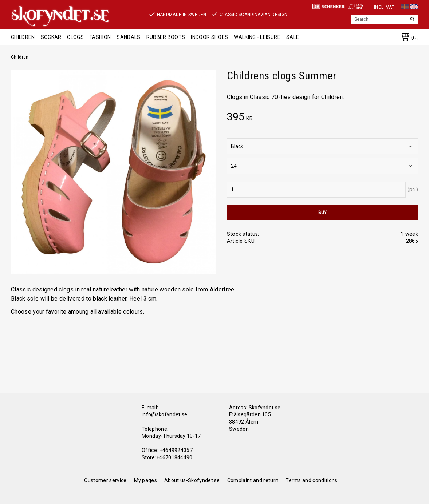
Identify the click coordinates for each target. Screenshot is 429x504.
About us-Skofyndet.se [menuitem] (192, 480)
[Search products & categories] (379, 19)
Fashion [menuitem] (100, 37)
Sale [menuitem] (293, 37)
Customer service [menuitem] (105, 480)
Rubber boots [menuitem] (166, 37)
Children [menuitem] (23, 37)
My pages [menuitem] (146, 480)
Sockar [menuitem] (51, 37)
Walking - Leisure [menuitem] (257, 37)
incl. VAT (384, 7)
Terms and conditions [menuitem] (311, 480)
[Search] (413, 19)
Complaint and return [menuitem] (253, 480)
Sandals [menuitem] (128, 37)
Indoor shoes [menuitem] (209, 37)
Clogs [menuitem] (75, 37)
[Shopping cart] (408, 38)
